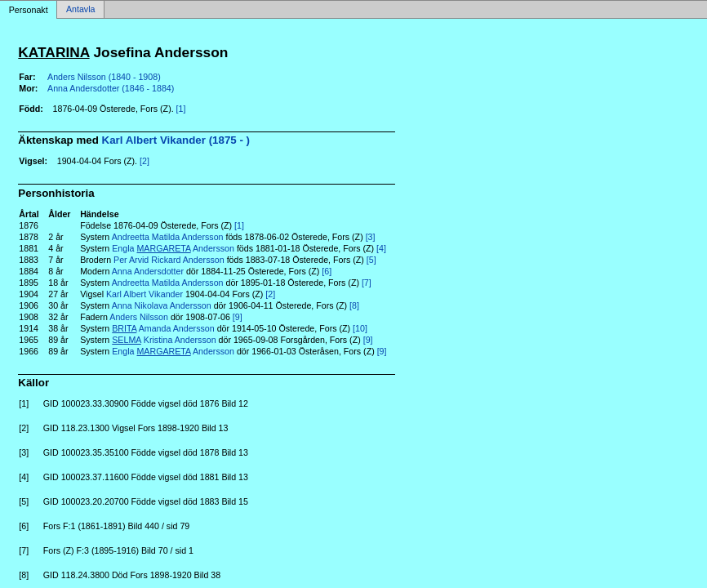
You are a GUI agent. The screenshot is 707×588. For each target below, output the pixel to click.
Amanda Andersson (163, 328)
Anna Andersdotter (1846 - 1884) (111, 88)
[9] (238, 317)
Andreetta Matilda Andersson (168, 237)
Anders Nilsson (139, 317)
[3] (371, 237)
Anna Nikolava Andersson (162, 305)
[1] (181, 109)
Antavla (81, 10)
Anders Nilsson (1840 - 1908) (104, 77)
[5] (371, 260)
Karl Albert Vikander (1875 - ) (176, 140)
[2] (145, 161)
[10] (360, 328)
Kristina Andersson (164, 340)
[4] (381, 248)
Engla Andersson (173, 248)
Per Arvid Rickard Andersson (169, 260)
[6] (327, 271)
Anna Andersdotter (148, 271)
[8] (354, 305)
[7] (367, 283)
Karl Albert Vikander (145, 294)
